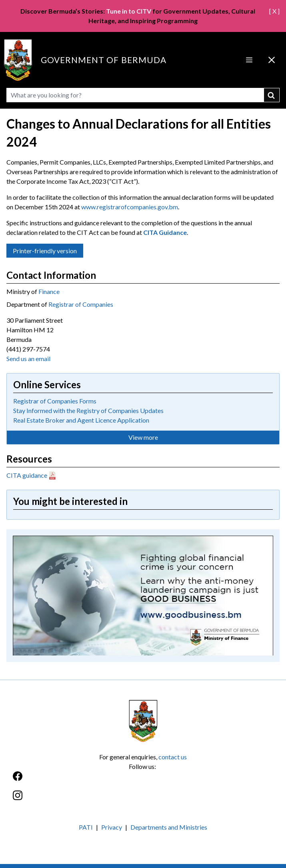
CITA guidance (27, 475)
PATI (86, 827)
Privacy (112, 827)
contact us (173, 757)
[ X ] (274, 11)
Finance (49, 291)
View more (143, 437)
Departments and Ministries (169, 827)
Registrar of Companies (81, 304)
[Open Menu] (249, 60)
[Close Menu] (272, 60)
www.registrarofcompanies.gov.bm (130, 207)
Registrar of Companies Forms (55, 401)
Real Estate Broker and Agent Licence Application (81, 420)
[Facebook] (143, 780)
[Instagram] (143, 799)
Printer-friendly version (45, 251)
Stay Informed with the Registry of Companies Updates (88, 410)
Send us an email (28, 359)
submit (272, 95)
